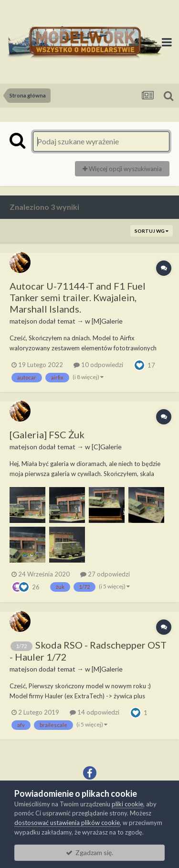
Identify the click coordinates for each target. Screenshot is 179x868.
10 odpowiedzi (98, 365)
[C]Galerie (107, 447)
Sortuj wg (152, 231)
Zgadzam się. (89, 852)
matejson (23, 321)
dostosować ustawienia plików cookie (67, 823)
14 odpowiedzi (95, 712)
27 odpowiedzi (105, 574)
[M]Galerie (107, 321)
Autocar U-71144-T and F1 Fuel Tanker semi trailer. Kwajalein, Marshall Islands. (78, 297)
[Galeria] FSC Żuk (47, 434)
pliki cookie (127, 804)
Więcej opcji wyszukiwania (122, 169)
